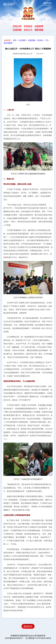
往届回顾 (17, 30)
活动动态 (28, 26)
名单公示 (28, 30)
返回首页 (28, 626)
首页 (15, 40)
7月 (47, 40)
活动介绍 (17, 26)
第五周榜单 (8, 43)
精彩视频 (39, 30)
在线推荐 (39, 26)
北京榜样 (22, 40)
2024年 (40, 40)
